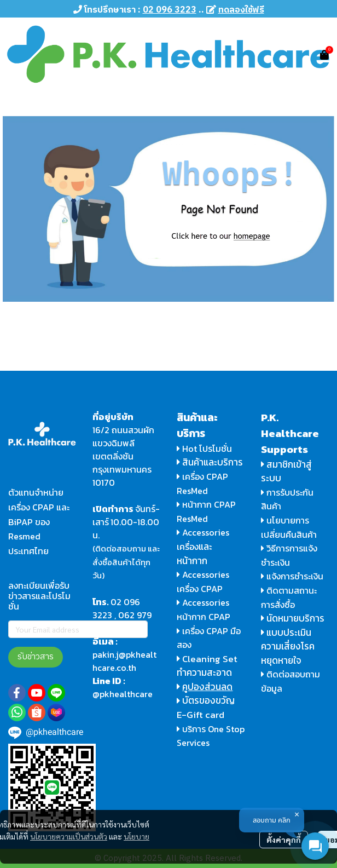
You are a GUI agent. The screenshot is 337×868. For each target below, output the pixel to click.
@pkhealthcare (123, 694)
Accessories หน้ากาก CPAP (204, 610)
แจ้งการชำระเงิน (292, 576)
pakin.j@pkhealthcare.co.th (124, 661)
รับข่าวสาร (36, 657)
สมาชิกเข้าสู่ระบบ (286, 472)
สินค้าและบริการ (210, 462)
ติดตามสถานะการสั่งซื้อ (289, 597)
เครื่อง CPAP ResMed (202, 484)
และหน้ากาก (194, 554)
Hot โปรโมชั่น (204, 449)
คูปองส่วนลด (207, 687)
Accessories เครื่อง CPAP (203, 582)
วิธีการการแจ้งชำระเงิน (289, 555)
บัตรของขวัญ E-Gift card (206, 708)
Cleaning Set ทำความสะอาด (207, 666)
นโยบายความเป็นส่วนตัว (69, 836)
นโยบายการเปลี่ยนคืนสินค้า (289, 527)
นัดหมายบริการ (295, 618)
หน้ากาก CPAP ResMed (206, 511)
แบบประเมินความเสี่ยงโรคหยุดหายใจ (288, 646)
